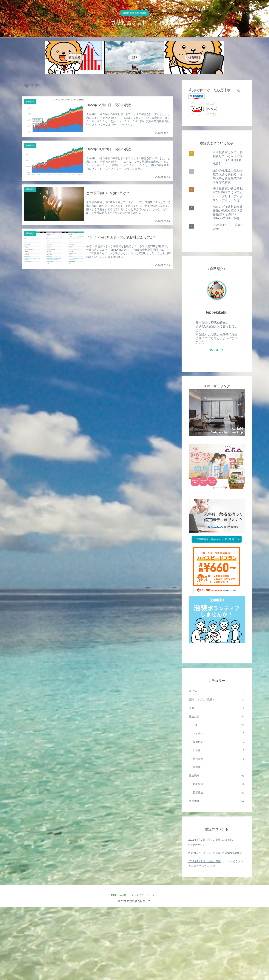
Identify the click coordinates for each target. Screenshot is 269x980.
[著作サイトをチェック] (211, 350)
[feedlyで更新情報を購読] (217, 350)
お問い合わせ (118, 895)
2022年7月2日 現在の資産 (204, 840)
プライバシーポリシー (146, 895)
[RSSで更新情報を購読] (222, 350)
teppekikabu (217, 312)
